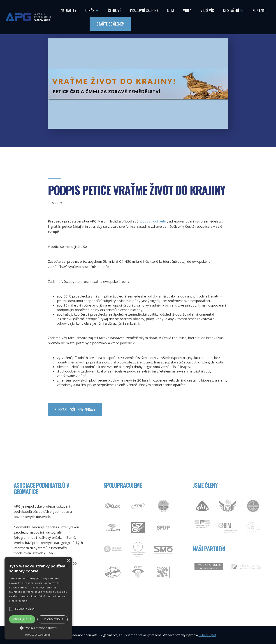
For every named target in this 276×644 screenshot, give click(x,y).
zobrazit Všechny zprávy (75, 409)
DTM (170, 10)
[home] (28, 17)
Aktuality (68, 10)
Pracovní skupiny (144, 10)
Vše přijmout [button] (22, 619)
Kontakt (259, 10)
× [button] (68, 561)
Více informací (18, 601)
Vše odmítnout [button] (53, 619)
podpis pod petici (154, 221)
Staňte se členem (110, 24)
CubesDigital (207, 635)
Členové (114, 10)
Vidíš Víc (207, 10)
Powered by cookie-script (38, 635)
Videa (187, 10)
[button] (92, 10)
